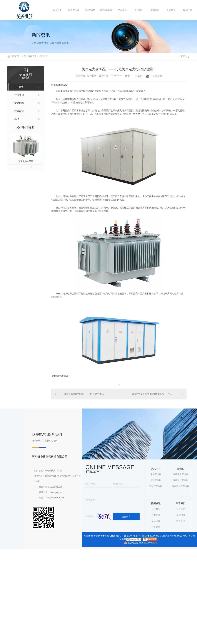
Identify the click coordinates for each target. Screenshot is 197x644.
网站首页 (57, 10)
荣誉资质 (181, 521)
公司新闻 (43, 56)
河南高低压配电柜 (60, 376)
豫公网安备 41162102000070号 (139, 543)
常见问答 (156, 521)
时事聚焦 (156, 527)
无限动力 (178, 536)
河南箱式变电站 (181, 480)
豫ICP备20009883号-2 (152, 536)
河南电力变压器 (26, 161)
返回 (185, 56)
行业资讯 (156, 515)
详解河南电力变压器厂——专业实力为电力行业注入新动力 (85, 394)
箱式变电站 (90, 10)
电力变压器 (74, 10)
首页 (24, 56)
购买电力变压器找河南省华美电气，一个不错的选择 (156, 394)
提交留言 (126, 516)
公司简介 (171, 10)
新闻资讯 (155, 10)
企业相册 (181, 515)
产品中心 (122, 10)
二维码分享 (156, 76)
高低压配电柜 (106, 10)
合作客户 (139, 10)
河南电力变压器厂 (60, 85)
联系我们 (187, 10)
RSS (190, 536)
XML (185, 536)
